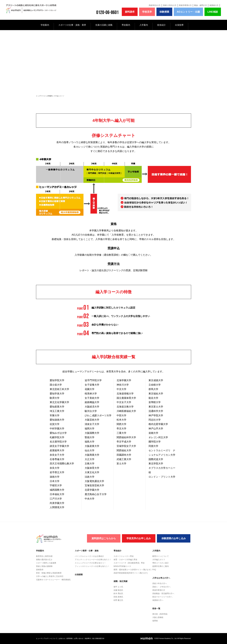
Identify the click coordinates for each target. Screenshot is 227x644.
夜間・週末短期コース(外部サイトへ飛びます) (132, 570)
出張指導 (179, 25)
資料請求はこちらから (104, 538)
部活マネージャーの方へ (162, 597)
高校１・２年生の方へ (161, 587)
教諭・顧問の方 (201, 5)
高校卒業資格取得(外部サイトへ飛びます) (131, 573)
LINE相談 (213, 12)
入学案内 (144, 25)
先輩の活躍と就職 (104, 25)
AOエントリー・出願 (188, 12)
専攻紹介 (118, 551)
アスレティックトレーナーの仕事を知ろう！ (93, 560)
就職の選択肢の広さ (44, 560)
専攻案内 (126, 25)
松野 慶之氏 (118, 600)
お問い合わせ (79, 638)
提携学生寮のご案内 (161, 566)
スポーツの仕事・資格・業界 (72, 25)
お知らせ (62, 638)
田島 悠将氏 (118, 597)
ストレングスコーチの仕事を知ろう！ (90, 563)
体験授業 (164, 12)
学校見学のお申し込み (139, 538)
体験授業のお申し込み (174, 538)
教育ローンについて (161, 556)
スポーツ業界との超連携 (46, 563)
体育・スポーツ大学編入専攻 (125, 560)
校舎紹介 (161, 25)
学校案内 (45, 25)
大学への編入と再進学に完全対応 (50, 576)
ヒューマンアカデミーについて (47, 638)
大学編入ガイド (159, 560)
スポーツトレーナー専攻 (124, 556)
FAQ (154, 570)
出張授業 (79, 575)
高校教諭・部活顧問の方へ (163, 594)
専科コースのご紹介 (161, 563)
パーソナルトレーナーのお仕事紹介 (89, 556)
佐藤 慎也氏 (118, 590)
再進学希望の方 (185, 5)
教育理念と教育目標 (44, 556)
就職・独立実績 (120, 581)
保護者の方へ (158, 600)
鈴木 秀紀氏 (118, 594)
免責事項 (88, 638)
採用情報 (69, 638)
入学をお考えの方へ (161, 578)
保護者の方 (214, 5)
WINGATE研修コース (122, 566)
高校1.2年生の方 (170, 5)
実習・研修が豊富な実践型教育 (49, 573)
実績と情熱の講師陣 (44, 566)
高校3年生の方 (155, 5)
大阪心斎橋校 (158, 617)
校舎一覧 (156, 608)
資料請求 (130, 12)
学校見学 (147, 12)
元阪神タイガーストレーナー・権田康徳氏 (53, 580)
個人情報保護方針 (98, 638)
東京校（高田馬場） (161, 614)
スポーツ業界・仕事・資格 (87, 551)
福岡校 (155, 621)
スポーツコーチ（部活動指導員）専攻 (129, 563)
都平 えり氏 (118, 587)
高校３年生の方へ (160, 583)
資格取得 (40, 570)
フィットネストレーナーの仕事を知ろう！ (92, 566)
